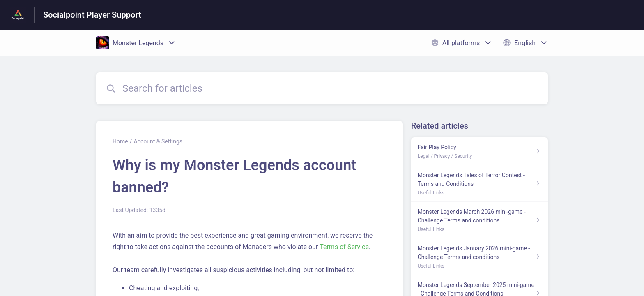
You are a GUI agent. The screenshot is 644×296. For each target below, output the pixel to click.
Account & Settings (158, 141)
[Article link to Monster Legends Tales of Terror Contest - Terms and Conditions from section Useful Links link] (480, 184)
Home (120, 141)
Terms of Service (344, 247)
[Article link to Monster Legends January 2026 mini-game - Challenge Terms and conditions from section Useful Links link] (480, 257)
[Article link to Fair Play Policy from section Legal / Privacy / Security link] (480, 151)
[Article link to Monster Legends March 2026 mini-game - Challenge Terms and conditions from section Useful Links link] (480, 220)
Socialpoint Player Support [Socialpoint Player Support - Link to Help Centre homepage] (92, 15)
